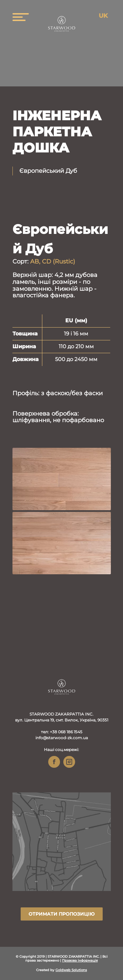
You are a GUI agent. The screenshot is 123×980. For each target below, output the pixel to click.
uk (103, 16)
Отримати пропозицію (61, 914)
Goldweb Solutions (71, 970)
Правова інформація (80, 960)
